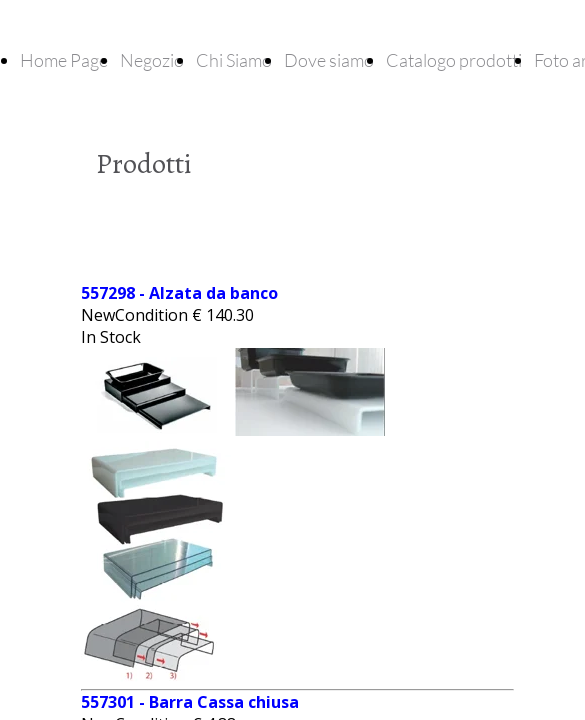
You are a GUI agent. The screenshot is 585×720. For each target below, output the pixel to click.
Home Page (64, 60)
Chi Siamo (234, 60)
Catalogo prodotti (454, 60)
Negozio (152, 60)
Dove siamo (329, 60)
